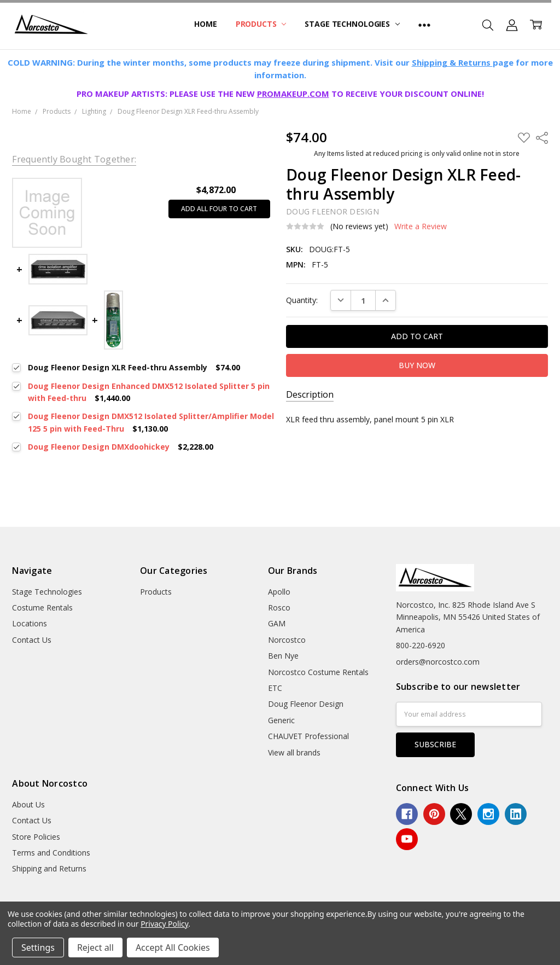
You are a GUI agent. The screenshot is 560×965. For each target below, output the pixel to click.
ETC (275, 688)
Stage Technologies (352, 24)
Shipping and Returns (49, 868)
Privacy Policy (164, 924)
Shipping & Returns (452, 62)
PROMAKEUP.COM (293, 94)
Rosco (279, 608)
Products (261, 24)
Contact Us (32, 640)
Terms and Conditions (51, 853)
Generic (281, 720)
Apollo (279, 592)
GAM (277, 623)
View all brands (294, 752)
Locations (30, 623)
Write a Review (421, 226)
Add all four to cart (219, 209)
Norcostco (287, 640)
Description (310, 395)
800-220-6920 (421, 645)
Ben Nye (283, 656)
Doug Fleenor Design (306, 704)
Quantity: (302, 300)
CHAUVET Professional (308, 736)
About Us (28, 804)
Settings (38, 947)
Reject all (95, 947)
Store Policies (36, 837)
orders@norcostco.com (438, 662)
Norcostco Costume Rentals (318, 672)
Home (205, 24)
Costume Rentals (42, 608)
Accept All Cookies (173, 947)
